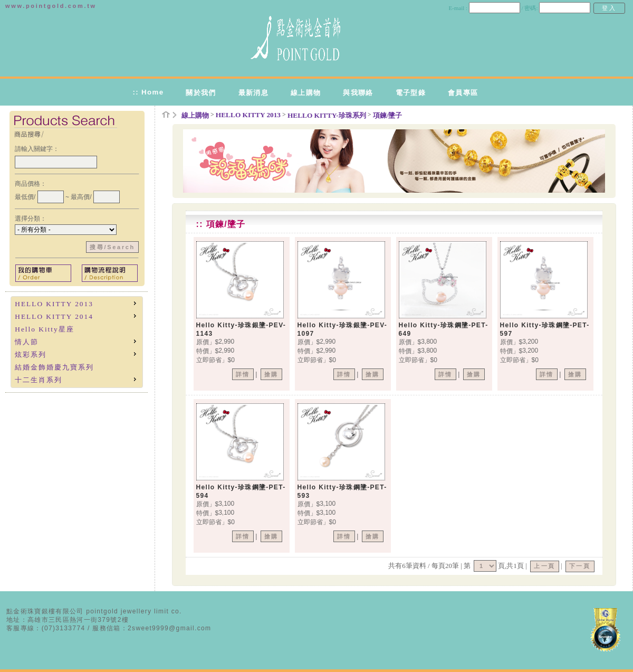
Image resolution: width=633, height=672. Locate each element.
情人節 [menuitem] (76, 341)
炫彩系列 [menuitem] (76, 354)
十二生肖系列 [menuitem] (76, 379)
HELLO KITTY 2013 (248, 115)
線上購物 (306, 93)
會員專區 (463, 93)
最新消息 (253, 93)
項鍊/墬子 (388, 115)
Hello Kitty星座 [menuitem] (44, 329)
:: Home (148, 92)
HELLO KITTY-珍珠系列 (327, 115)
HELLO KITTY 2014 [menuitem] (76, 316)
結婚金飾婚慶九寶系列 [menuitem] (54, 367)
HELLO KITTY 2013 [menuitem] (76, 303)
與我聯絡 (358, 93)
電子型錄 (411, 93)
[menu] (77, 342)
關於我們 (201, 93)
